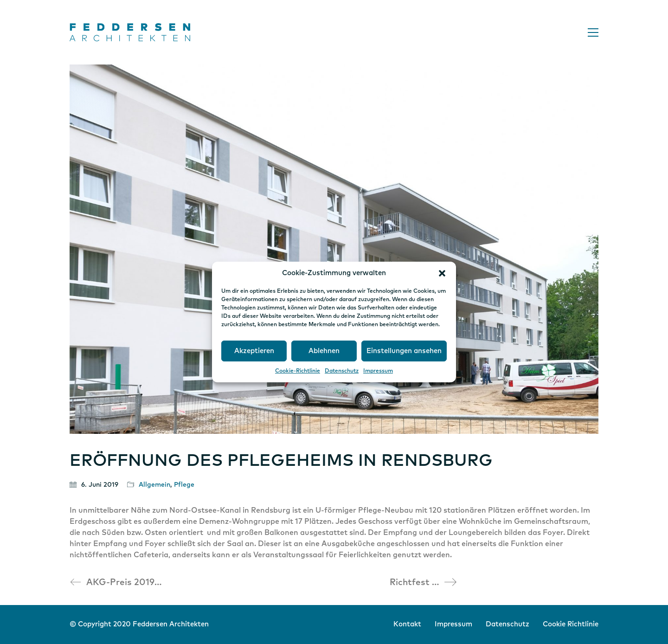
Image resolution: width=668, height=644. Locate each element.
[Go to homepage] (130, 32)
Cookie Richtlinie (571, 624)
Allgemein (154, 485)
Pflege (184, 485)
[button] (442, 273)
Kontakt (407, 624)
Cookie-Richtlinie (298, 371)
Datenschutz (342, 371)
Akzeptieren (254, 351)
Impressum (378, 371)
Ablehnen (324, 351)
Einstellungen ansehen (404, 351)
